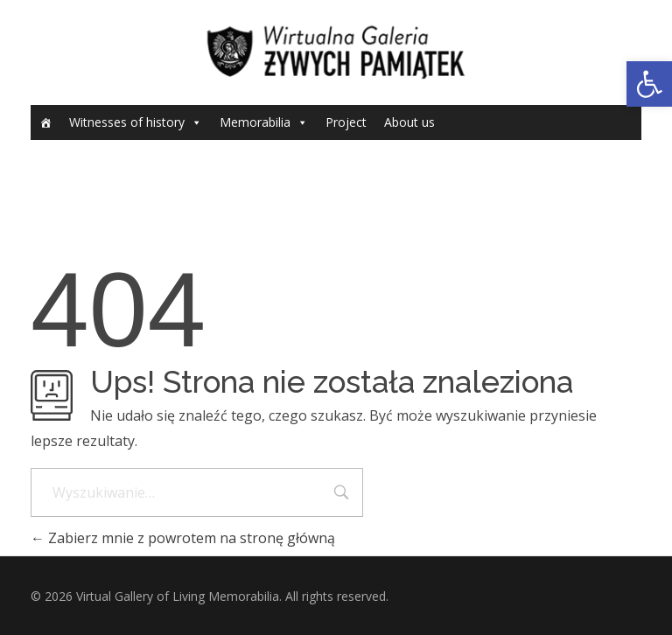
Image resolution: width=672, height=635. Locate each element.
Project (346, 122)
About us (409, 122)
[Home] (45, 122)
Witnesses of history (127, 122)
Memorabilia (255, 122)
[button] (649, 84)
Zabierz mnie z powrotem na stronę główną (183, 538)
